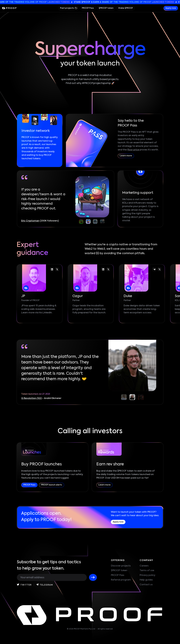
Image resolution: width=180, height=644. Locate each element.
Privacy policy (147, 575)
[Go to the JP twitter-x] (57, 269)
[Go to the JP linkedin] (52, 269)
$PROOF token (106, 8)
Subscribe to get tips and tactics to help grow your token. (49, 565)
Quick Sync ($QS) (31, 398)
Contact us (146, 585)
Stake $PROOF (126, 8)
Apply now (171, 8)
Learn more (126, 156)
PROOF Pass (88, 8)
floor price (133, 150)
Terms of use (147, 571)
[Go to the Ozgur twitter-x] (108, 269)
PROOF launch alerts (52, 485)
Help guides (146, 580)
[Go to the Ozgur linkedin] (103, 269)
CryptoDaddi (29, 221)
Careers (144, 566)
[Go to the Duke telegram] (154, 269)
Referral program (121, 580)
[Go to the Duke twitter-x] (160, 269)
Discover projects (121, 566)
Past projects (67, 8)
